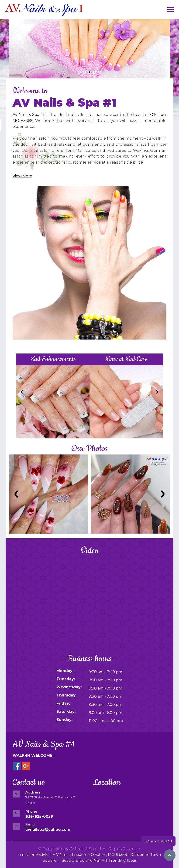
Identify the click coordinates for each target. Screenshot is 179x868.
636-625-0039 (158, 841)
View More (22, 176)
